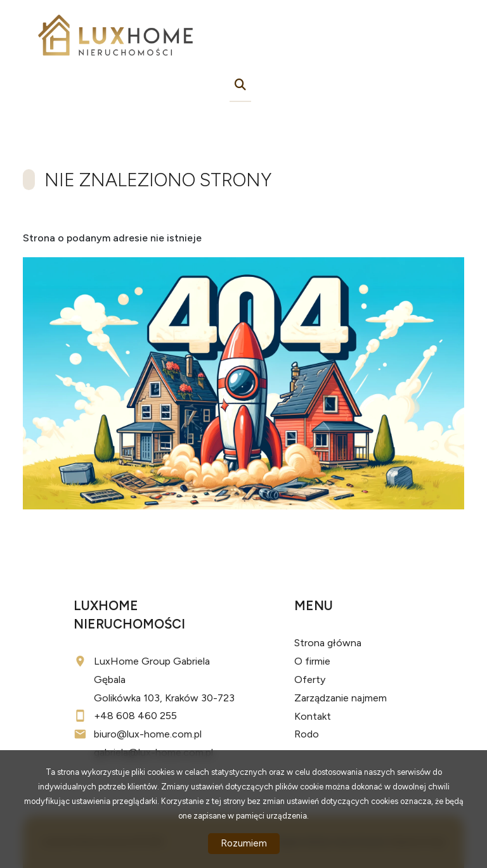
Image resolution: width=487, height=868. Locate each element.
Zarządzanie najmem (341, 698)
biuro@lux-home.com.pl (148, 734)
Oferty (310, 680)
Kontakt (313, 716)
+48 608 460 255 (135, 716)
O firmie (312, 661)
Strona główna (328, 643)
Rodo (307, 734)
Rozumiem (244, 843)
